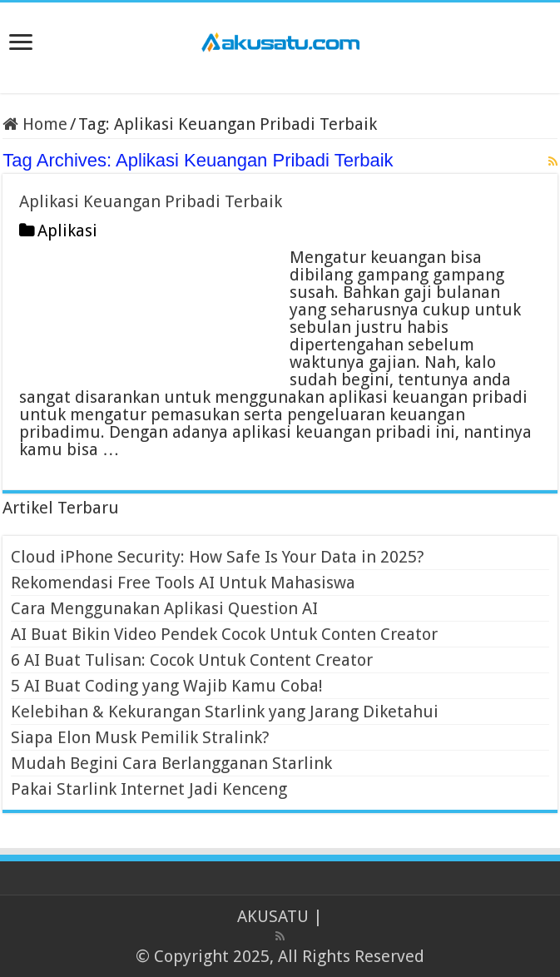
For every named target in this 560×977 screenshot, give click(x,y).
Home (35, 124)
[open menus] (21, 44)
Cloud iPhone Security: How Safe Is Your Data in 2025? (218, 557)
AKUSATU (273, 916)
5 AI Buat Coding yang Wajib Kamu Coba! (167, 686)
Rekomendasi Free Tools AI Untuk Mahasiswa (183, 583)
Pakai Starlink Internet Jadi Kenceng (149, 789)
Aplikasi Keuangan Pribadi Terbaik (151, 201)
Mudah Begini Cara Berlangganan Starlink (171, 763)
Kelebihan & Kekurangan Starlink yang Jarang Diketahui (225, 712)
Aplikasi (67, 231)
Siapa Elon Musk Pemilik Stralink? (140, 737)
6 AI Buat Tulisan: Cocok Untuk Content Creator (192, 660)
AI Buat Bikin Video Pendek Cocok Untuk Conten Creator (224, 634)
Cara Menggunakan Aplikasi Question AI (164, 608)
